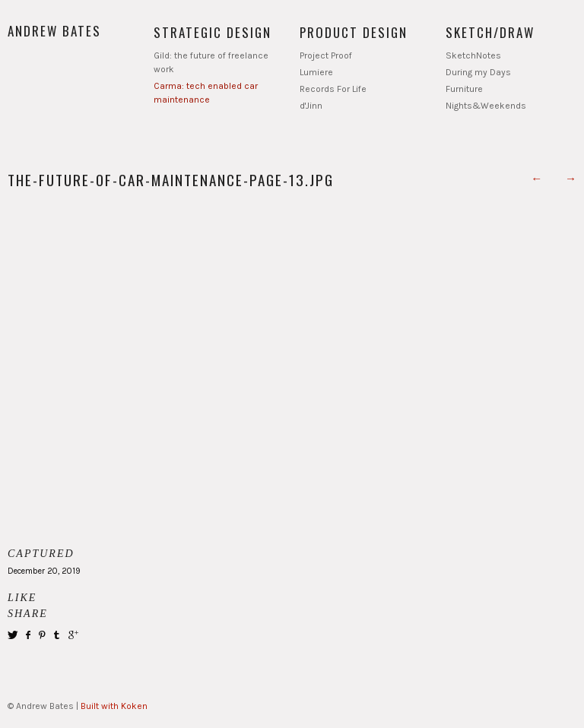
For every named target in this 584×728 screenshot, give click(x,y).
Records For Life (333, 89)
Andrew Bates (54, 31)
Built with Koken (114, 706)
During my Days (478, 72)
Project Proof (326, 55)
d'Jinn (311, 106)
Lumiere (316, 72)
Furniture (464, 89)
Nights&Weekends (486, 106)
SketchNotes (473, 55)
